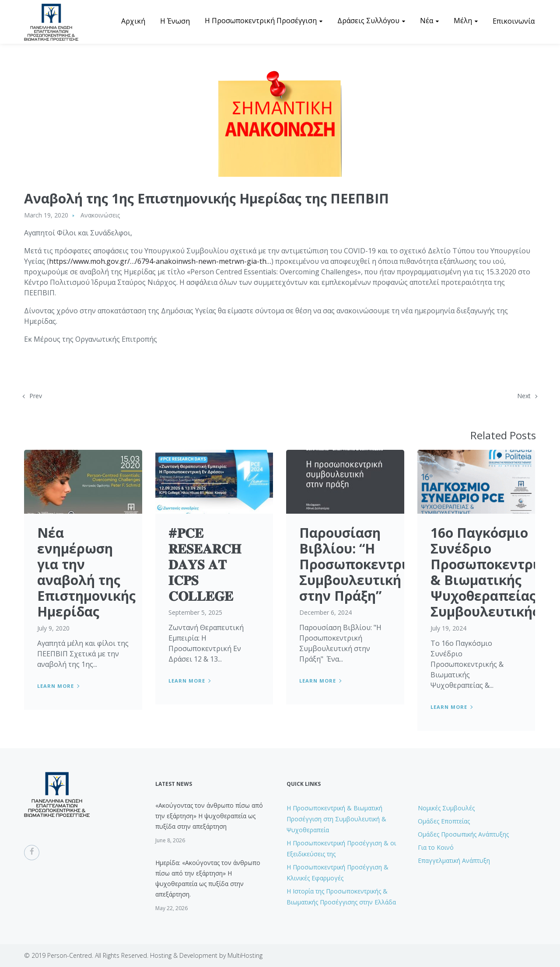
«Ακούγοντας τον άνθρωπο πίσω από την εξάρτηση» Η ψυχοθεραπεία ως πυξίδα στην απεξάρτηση (209, 816)
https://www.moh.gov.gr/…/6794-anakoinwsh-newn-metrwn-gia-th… (160, 261)
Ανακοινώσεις (100, 215)
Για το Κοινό (436, 847)
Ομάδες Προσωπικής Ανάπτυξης (463, 834)
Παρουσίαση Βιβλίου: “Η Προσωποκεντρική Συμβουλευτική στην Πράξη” (361, 564)
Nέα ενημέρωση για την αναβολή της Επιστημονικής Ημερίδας (86, 572)
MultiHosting (245, 955)
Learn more (56, 686)
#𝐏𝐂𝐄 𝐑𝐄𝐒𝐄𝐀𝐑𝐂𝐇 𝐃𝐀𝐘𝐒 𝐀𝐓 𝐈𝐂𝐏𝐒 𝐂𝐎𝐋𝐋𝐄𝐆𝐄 (205, 564)
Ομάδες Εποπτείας (444, 821)
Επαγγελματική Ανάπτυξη (454, 860)
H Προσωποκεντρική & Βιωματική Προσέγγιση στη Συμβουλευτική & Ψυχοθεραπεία (336, 819)
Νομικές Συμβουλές (446, 808)
